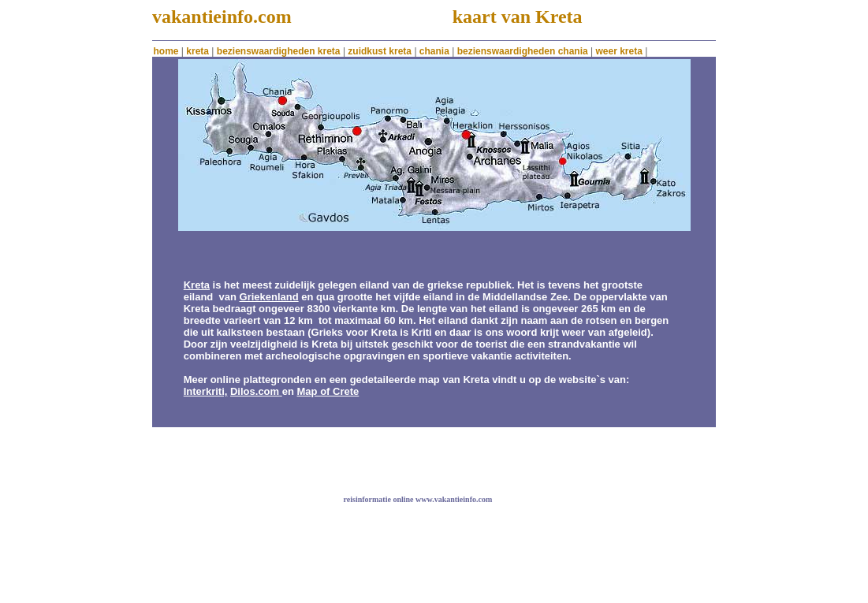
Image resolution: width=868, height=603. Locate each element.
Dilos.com (255, 391)
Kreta (197, 285)
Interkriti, (206, 391)
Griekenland (269, 297)
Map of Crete (328, 391)
